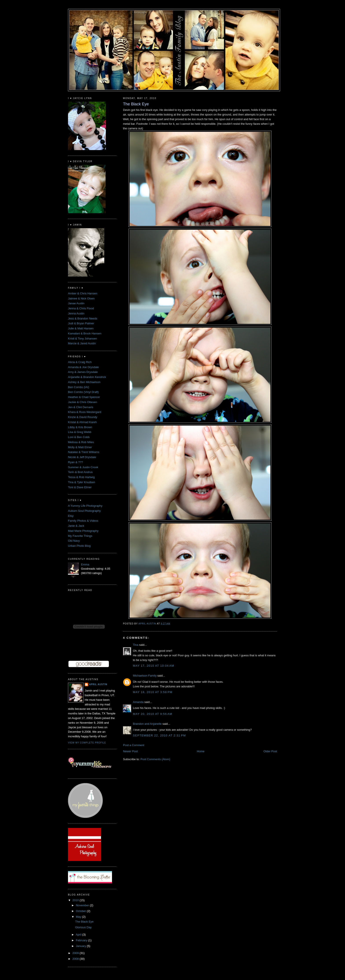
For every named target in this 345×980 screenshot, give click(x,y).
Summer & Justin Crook (83, 467)
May (79, 917)
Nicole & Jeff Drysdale (82, 457)
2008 (76, 959)
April (79, 935)
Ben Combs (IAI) (79, 387)
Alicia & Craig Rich (80, 362)
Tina (136, 645)
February (82, 940)
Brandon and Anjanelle (147, 724)
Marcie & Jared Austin (82, 343)
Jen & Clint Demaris (81, 407)
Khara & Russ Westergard (85, 412)
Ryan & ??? (75, 462)
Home (201, 751)
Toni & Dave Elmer (80, 487)
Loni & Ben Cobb (79, 437)
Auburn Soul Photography (84, 511)
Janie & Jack (76, 526)
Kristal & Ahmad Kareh (82, 422)
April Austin (98, 684)
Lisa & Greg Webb (80, 432)
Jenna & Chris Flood (81, 308)
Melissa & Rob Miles (81, 442)
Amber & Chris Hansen (83, 293)
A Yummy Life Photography (85, 506)
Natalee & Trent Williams (84, 452)
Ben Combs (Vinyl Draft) (83, 392)
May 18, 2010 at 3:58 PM (153, 692)
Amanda (138, 702)
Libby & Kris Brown (80, 427)
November (83, 905)
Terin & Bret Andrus (80, 472)
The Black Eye (84, 922)
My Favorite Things (80, 536)
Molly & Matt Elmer (80, 447)
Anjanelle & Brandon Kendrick (87, 377)
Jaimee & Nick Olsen (81, 298)
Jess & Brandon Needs (83, 318)
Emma (85, 564)
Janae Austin (76, 303)
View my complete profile (87, 743)
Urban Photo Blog (79, 546)
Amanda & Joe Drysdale (83, 367)
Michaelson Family (145, 676)
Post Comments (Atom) (155, 759)
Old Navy (74, 541)
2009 (76, 953)
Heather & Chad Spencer (84, 397)
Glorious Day (83, 927)
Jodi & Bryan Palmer (81, 323)
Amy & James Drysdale (83, 372)
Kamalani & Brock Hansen (85, 333)
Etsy (71, 516)
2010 (76, 900)
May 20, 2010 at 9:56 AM (153, 714)
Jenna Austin (76, 313)
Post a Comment (134, 745)
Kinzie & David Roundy (83, 417)
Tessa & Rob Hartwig (81, 477)
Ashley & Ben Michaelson (84, 382)
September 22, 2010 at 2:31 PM (159, 735)
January (81, 946)
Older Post (270, 751)
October (81, 911)
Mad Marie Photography (83, 531)
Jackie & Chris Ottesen (83, 402)
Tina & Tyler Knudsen (82, 482)
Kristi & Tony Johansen (83, 339)
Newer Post (130, 751)
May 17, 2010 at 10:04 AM (153, 666)
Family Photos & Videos (83, 521)
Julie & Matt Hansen (81, 328)
